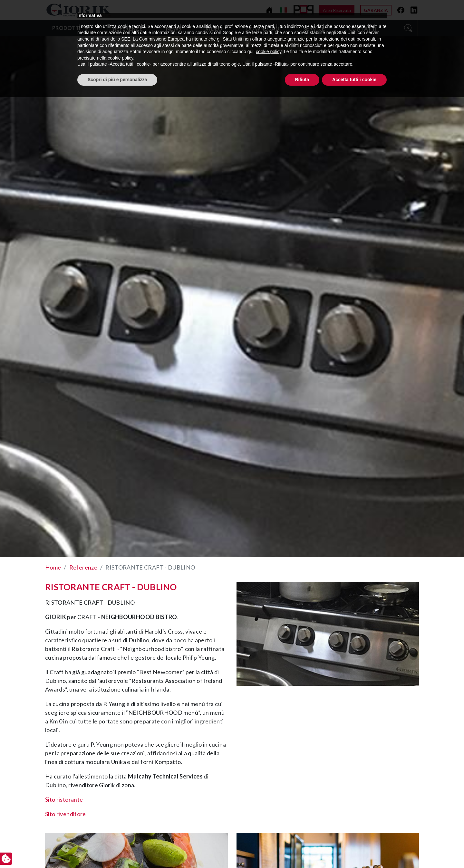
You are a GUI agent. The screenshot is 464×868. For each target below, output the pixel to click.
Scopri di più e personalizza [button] (117, 850)
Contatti (363, 28)
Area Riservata (337, 10)
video (214, 28)
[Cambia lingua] (283, 10)
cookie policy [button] (269, 823)
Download (263, 28)
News (174, 28)
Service (314, 28)
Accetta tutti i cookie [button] (354, 850)
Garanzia (376, 10)
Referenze (128, 28)
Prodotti (67, 28)
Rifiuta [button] (302, 850)
